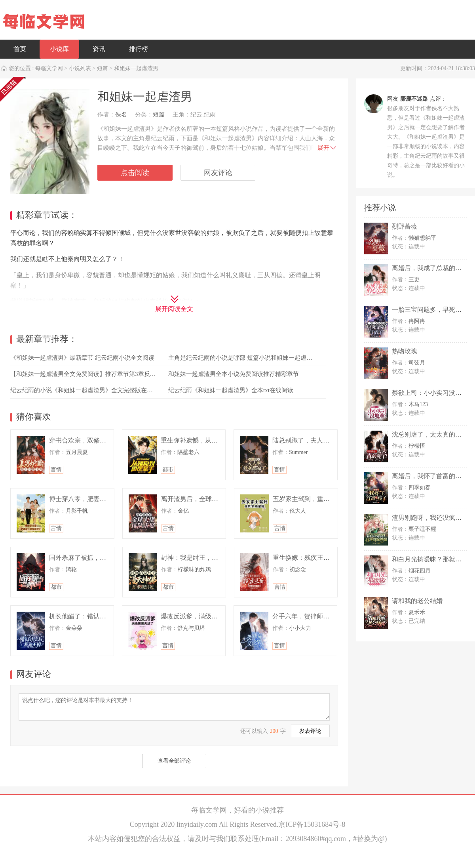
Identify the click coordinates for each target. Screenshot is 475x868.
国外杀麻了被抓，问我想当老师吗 (97, 558)
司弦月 (417, 363)
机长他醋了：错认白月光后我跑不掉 (100, 616)
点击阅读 (135, 173)
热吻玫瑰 (405, 351)
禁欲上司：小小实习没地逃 (430, 393)
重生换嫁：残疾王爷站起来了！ (317, 558)
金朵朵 (74, 628)
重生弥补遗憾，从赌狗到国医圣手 (208, 440)
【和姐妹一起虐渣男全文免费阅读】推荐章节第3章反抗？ (86, 374)
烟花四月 (420, 571)
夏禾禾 (417, 612)
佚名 (121, 114)
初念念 (298, 569)
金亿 (183, 511)
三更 (414, 279)
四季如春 (420, 487)
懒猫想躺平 (422, 238)
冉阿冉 (417, 321)
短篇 (103, 68)
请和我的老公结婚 (417, 601)
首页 (20, 49)
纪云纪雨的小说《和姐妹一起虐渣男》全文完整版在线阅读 (87, 390)
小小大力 (300, 628)
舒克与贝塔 (191, 628)
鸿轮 (71, 569)
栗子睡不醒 (422, 529)
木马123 (418, 404)
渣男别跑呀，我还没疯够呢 (430, 518)
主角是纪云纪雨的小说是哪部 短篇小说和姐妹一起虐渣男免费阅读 (255, 358)
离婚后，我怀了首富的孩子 (430, 476)
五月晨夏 (77, 452)
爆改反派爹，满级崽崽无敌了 (202, 616)
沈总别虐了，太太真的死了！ (433, 434)
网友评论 (218, 173)
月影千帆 (77, 511)
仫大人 (298, 511)
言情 (56, 470)
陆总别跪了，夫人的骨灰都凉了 (317, 440)
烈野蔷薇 (405, 226)
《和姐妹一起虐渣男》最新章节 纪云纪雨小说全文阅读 (82, 358)
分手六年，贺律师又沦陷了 (310, 616)
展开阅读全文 (174, 309)
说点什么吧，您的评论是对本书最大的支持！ (174, 706)
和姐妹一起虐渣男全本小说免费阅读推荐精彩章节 (234, 374)
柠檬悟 (417, 446)
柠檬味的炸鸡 (194, 569)
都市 (168, 470)
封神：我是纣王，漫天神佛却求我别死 (215, 558)
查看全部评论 (174, 761)
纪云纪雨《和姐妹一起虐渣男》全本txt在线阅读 (231, 390)
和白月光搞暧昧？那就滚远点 (433, 559)
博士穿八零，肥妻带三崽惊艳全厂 (97, 499)
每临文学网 (49, 68)
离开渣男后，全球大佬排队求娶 (205, 499)
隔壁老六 (188, 452)
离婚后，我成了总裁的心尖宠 (433, 268)
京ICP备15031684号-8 (312, 824)
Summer (298, 452)
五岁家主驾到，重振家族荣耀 (314, 499)
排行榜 (139, 49)
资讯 (99, 49)
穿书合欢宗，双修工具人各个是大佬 (100, 440)
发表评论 (310, 731)
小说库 (59, 49)
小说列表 (80, 68)
